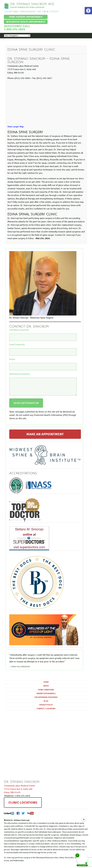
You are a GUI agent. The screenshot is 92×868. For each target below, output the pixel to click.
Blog (46, 704)
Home (46, 685)
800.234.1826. (43, 238)
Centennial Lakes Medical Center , (20, 792)
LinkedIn (9, 816)
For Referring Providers (46, 700)
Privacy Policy (46, 707)
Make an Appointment (45, 437)
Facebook (18, 816)
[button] (88, 11)
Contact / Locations (46, 711)
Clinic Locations (23, 805)
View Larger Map (16, 127)
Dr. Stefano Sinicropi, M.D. (35, 4)
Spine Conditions (46, 692)
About (46, 688)
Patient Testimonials (46, 696)
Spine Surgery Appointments (26, 17)
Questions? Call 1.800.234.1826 (17, 28)
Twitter (23, 816)
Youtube (30, 816)
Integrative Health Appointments (26, 22)
